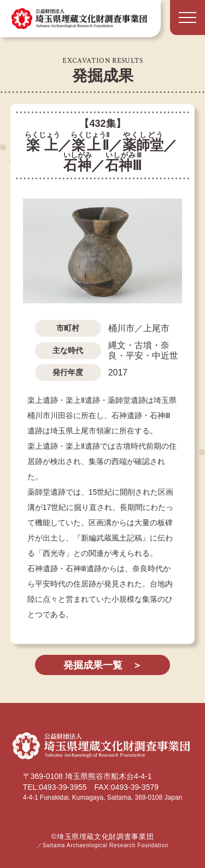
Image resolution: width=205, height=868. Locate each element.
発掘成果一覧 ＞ (103, 665)
